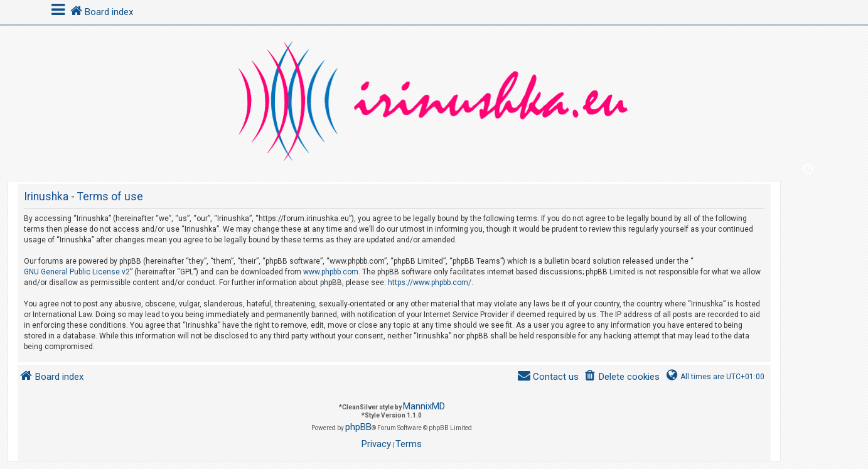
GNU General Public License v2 (77, 272)
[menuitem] (622, 377)
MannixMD (424, 406)
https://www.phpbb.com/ (430, 283)
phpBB (358, 427)
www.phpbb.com (331, 272)
